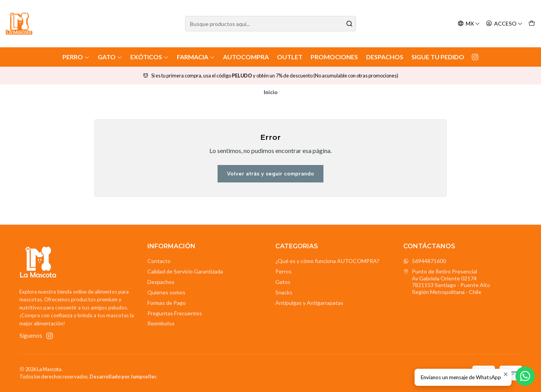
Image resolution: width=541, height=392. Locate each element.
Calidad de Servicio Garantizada (185, 271)
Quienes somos (166, 292)
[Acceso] (504, 24)
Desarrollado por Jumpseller (123, 377)
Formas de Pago (167, 303)
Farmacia (196, 57)
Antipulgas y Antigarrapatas (309, 303)
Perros (283, 271)
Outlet (290, 57)
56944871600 (425, 261)
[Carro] (532, 24)
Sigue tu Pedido (438, 57)
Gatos (283, 282)
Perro (76, 57)
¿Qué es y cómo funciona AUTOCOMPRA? (327, 261)
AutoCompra (246, 57)
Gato (110, 57)
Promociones (334, 57)
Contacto (159, 261)
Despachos (385, 57)
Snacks (284, 292)
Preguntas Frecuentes (175, 313)
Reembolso (161, 323)
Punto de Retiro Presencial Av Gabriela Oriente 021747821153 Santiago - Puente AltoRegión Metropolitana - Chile (447, 282)
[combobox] (270, 24)
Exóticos (150, 57)
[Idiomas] (469, 24)
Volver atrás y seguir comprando (270, 174)
